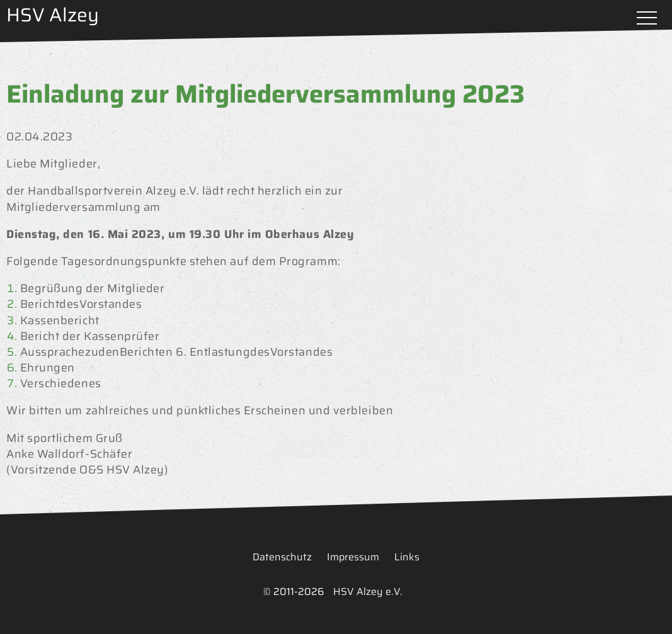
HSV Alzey (53, 15)
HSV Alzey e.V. (368, 592)
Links (407, 557)
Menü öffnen (647, 19)
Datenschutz (282, 557)
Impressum (353, 557)
